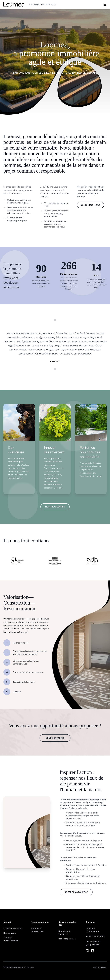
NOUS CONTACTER (55, 738)
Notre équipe (10, 933)
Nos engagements (67, 939)
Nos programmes (40, 922)
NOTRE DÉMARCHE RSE (76, 892)
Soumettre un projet (96, 936)
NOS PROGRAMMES (55, 507)
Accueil (7, 922)
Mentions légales (100, 967)
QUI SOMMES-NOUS (90, 205)
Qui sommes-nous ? (13, 928)
